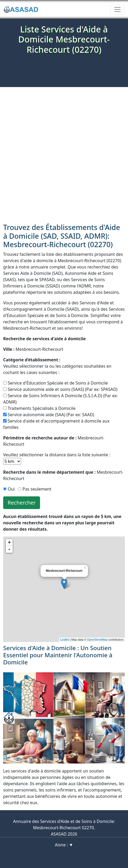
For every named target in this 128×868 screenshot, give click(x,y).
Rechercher (22, 503)
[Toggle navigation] (117, 9)
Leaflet (65, 640)
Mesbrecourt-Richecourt (33, 349)
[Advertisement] (64, 154)
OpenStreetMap (97, 640)
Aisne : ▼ (64, 845)
